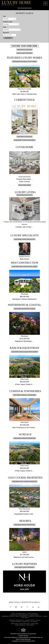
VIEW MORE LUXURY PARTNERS (24, 567)
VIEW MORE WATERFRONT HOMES (24, 309)
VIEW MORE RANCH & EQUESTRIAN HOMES (24, 352)
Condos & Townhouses (35, 616)
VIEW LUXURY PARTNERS (24, 53)
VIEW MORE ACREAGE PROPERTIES (24, 438)
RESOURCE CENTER (30, 620)
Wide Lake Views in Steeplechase (25, 94)
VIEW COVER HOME (24, 185)
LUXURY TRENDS (30, 625)
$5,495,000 (24, 92)
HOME (13, 614)
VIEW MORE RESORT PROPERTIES (24, 525)
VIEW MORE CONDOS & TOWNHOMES (25, 395)
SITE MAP (38, 620)
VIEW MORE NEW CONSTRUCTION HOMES (25, 267)
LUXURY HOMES (15, 624)
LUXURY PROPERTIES (20, 625)
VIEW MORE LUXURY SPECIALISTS (24, 239)
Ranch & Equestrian (21, 616)
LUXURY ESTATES (34, 624)
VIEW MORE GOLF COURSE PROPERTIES (24, 482)
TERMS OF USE (26, 622)
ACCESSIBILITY (34, 622)
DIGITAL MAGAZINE (23, 615)
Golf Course (25, 618)
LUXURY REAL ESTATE (24, 624)
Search (8, 38)
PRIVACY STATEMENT (16, 622)
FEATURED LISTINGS (21, 614)
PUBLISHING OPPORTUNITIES (16, 620)
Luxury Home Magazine (10, 637)
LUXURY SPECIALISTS (32, 614)
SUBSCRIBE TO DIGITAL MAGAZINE (24, 140)
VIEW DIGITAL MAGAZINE (24, 50)
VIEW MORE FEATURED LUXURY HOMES (24, 62)
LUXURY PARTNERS (34, 615)
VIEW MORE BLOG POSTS (25, 195)
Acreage (45, 616)
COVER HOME (14, 615)
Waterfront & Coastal (8, 616)
